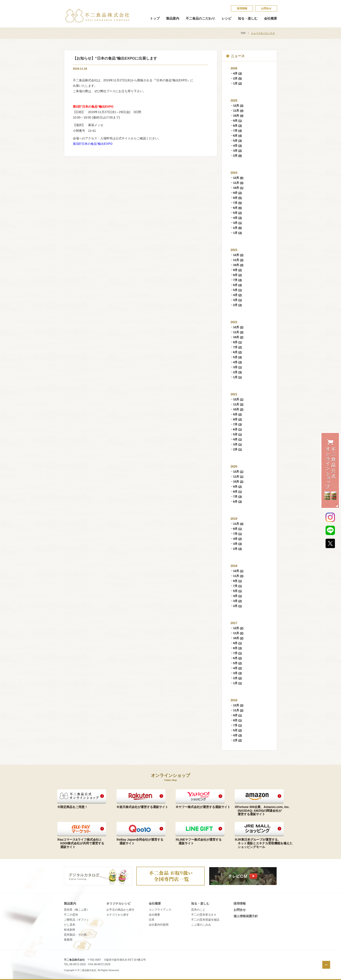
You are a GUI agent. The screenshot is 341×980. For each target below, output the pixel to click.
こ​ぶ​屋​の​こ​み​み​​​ (201, 925)
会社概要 (271, 18)
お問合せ (266, 8)
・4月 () (236, 73)
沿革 (152, 920)
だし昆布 (70, 925)
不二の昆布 (71, 915)
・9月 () (236, 121)
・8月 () (236, 126)
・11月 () (237, 111)
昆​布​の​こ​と (198, 910)
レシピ (226, 18)
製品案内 (173, 18)
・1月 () (236, 83)
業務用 (68, 940)
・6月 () (236, 136)
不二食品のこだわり (200, 18)
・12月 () (237, 106)
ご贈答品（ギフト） (77, 920)
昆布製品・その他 (75, 935)
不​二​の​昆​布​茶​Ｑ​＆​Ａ (204, 915)
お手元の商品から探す (120, 910)
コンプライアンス (160, 910)
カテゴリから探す (118, 915)
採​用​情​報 (242, 8)
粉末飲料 (70, 930)
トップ (155, 18)
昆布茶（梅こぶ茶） (77, 910)
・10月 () (237, 116)
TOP (243, 33)
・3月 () (236, 151)
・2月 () (236, 78)
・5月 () (236, 141)
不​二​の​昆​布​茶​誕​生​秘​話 (205, 920)
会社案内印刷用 (159, 925)
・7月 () (236, 131)
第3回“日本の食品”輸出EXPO (93, 144)
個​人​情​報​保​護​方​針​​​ (246, 916)
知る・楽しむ (248, 18)
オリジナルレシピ (119, 903)
